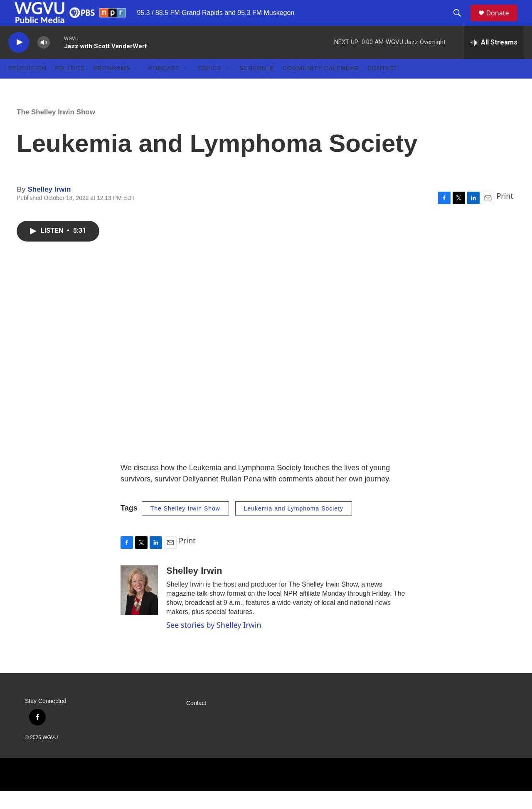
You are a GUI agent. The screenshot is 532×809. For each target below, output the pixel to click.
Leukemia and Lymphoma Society (294, 526)
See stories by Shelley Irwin (214, 643)
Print (505, 214)
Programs (112, 86)
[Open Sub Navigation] (137, 86)
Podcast (164, 86)
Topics (209, 86)
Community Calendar (321, 86)
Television (27, 86)
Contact (383, 86)
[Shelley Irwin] (139, 609)
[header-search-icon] (461, 22)
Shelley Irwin (49, 207)
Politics (70, 86)
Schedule (257, 86)
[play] (19, 60)
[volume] (44, 60)
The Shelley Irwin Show (56, 130)
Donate (502, 22)
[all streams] (494, 60)
